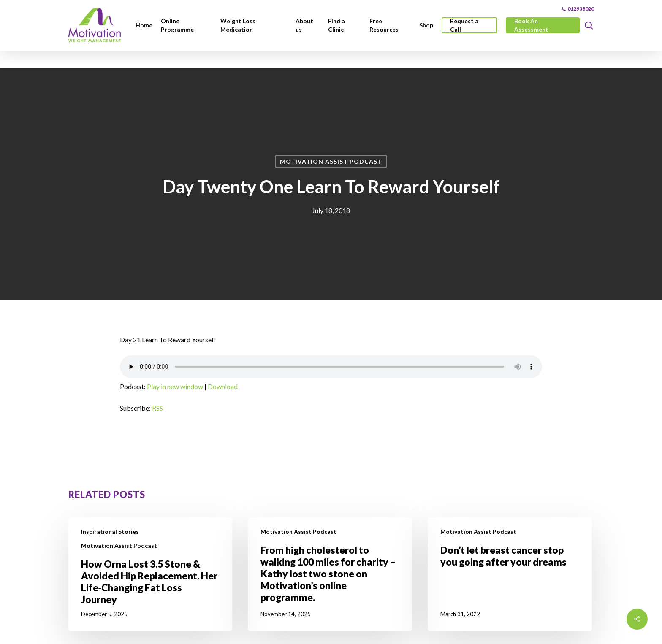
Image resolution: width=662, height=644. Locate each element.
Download (223, 386)
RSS (157, 408)
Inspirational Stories (110, 532)
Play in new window (175, 386)
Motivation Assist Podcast (331, 161)
